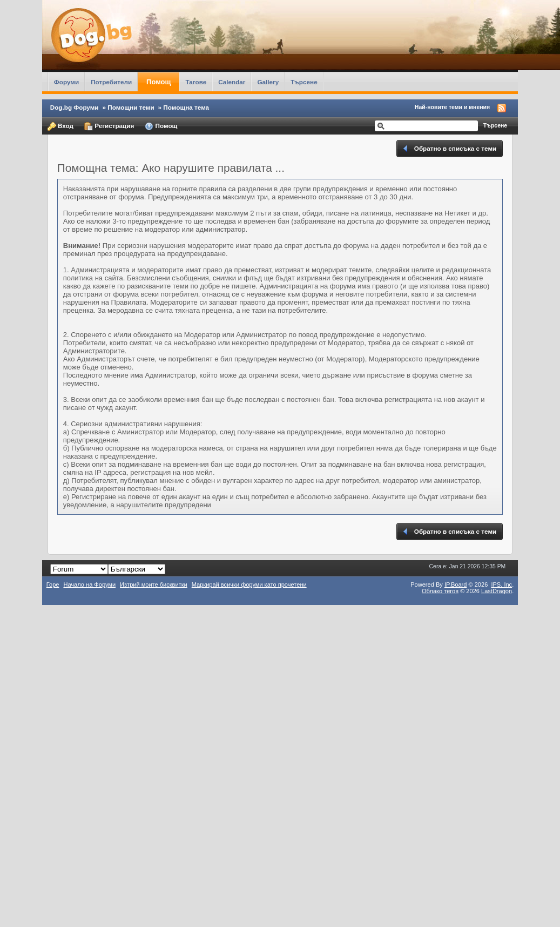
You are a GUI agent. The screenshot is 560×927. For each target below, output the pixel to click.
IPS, (501, 585)
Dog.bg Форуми (75, 107)
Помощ (158, 82)
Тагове (196, 82)
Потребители (111, 82)
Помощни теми (131, 107)
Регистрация (109, 126)
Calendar (232, 82)
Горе (53, 585)
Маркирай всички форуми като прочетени (249, 585)
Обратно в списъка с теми (449, 149)
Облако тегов (440, 591)
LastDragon (497, 591)
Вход (60, 126)
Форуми (66, 82)
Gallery (268, 82)
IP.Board (456, 585)
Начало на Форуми (89, 585)
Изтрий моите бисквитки (154, 585)
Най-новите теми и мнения (452, 107)
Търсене (304, 82)
